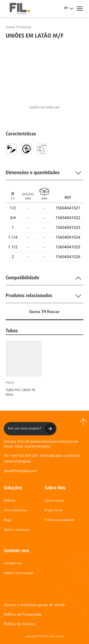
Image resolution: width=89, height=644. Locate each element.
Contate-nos (13, 563)
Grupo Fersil (53, 510)
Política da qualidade (60, 520)
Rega (7, 520)
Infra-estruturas (15, 510)
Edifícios (10, 501)
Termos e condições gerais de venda (34, 605)
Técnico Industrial (16, 530)
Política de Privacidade (23, 615)
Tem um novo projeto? (31, 429)
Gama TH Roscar (19, 27)
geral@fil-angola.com (20, 471)
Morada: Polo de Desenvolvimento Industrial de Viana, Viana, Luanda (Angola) (41, 444)
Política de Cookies (19, 624)
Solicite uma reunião (19, 573)
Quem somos (54, 501)
